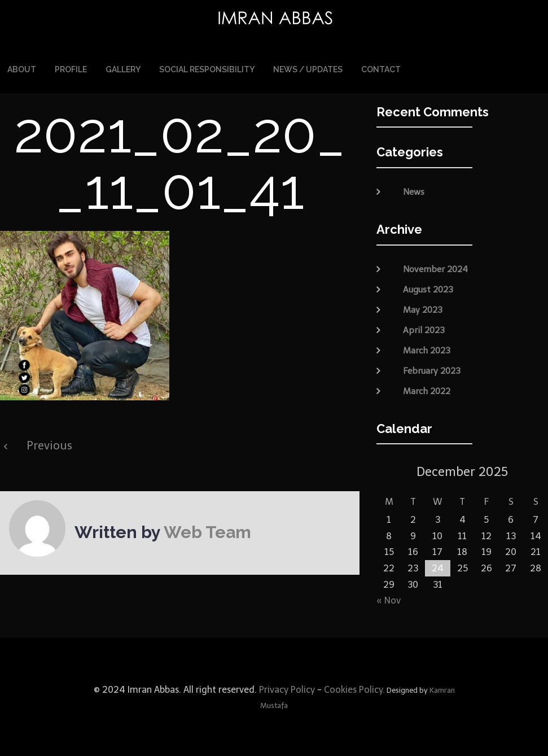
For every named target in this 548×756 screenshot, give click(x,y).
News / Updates (308, 69)
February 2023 (432, 369)
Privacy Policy (286, 689)
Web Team (207, 531)
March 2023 (427, 349)
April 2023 (424, 329)
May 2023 (423, 308)
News (414, 191)
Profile (71, 69)
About (22, 69)
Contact (381, 69)
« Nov (389, 599)
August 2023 (428, 288)
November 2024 (435, 268)
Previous (49, 444)
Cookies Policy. (354, 689)
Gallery (123, 69)
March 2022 (427, 390)
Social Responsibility (207, 69)
